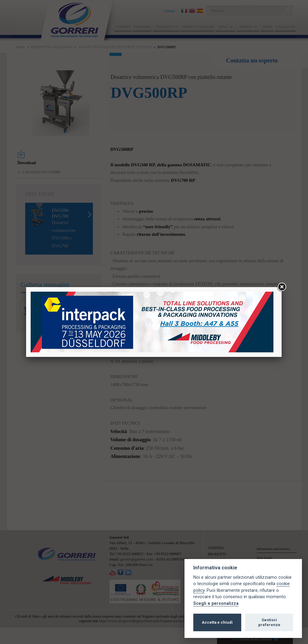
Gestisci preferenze (269, 622)
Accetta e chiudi (217, 622)
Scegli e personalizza (216, 603)
